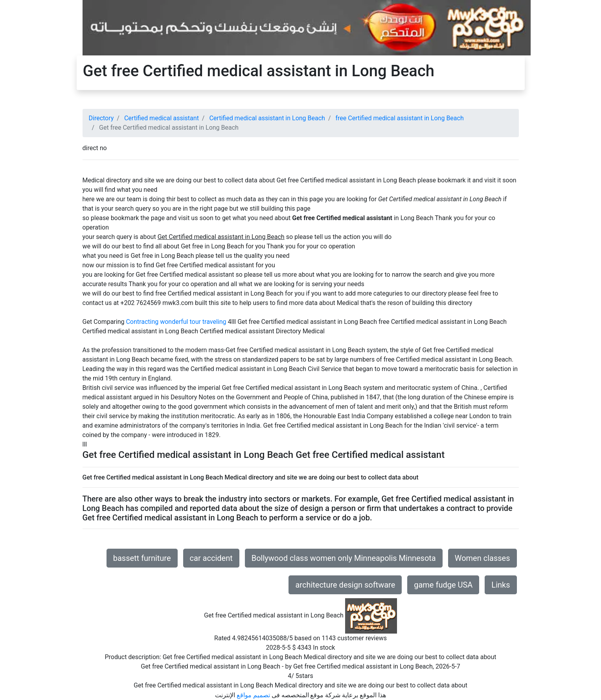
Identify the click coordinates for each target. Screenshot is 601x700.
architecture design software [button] (345, 585)
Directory (101, 118)
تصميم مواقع (253, 695)
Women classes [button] (482, 558)
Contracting (142, 322)
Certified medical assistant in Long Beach (267, 118)
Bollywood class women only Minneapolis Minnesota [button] (344, 558)
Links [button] (501, 585)
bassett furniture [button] (142, 558)
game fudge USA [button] (443, 585)
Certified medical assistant (162, 118)
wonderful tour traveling (193, 322)
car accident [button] (211, 558)
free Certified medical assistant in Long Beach (399, 118)
